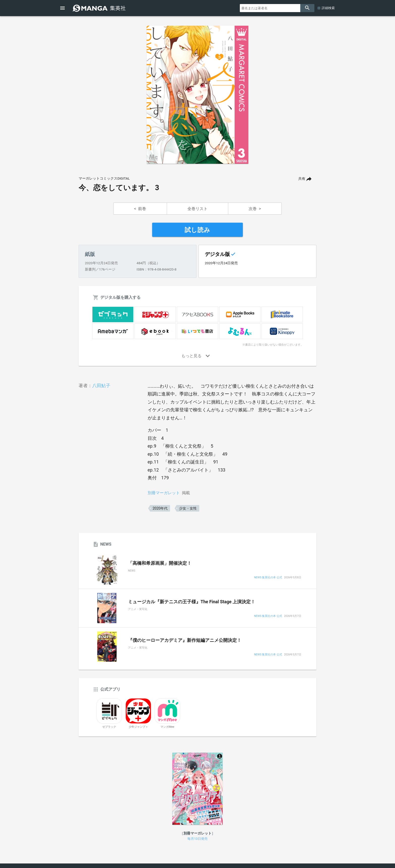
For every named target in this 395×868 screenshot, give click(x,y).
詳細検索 (328, 8)
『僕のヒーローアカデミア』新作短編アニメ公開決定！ (185, 640)
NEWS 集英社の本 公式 (268, 578)
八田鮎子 (101, 386)
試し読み (197, 230)
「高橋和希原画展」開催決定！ (160, 563)
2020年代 (160, 508)
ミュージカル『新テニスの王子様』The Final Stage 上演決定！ (192, 602)
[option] (197, 95)
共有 (302, 179)
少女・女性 (188, 508)
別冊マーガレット (164, 493)
